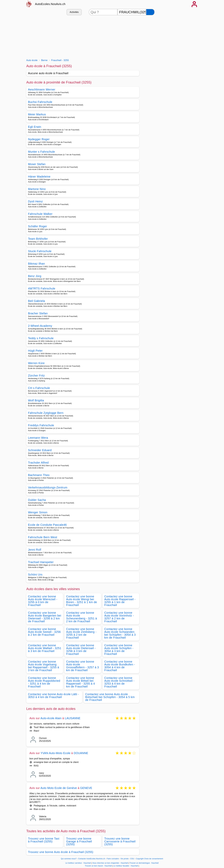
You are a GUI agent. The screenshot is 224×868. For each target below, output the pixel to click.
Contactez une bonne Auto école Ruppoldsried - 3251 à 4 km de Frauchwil (44, 682)
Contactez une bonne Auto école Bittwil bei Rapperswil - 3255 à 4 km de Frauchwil (80, 682)
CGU (132, 859)
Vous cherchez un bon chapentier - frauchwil (110, 863)
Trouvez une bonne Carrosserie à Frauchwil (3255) (120, 841)
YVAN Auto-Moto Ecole (55, 753)
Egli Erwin (35, 127)
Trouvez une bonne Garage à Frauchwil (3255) (79, 841)
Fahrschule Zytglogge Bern (46, 413)
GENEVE (86, 788)
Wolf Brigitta (36, 400)
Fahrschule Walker (40, 214)
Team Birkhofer (38, 239)
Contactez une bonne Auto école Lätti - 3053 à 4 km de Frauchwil (53, 696)
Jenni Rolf (35, 550)
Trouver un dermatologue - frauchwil (144, 863)
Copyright (140, 859)
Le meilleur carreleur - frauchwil (78, 863)
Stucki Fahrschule (40, 251)
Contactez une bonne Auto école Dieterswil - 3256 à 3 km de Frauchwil (81, 650)
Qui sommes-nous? (69, 859)
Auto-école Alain (51, 718)
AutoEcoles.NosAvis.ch (50, 4)
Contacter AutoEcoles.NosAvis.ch (92, 859)
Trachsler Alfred (38, 463)
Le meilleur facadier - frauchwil (126, 866)
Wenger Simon (38, 512)
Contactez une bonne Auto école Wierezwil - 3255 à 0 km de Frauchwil (43, 601)
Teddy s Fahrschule (41, 338)
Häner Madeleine (39, 177)
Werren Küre (36, 363)
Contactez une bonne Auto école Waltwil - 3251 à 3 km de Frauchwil (45, 648)
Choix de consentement (154, 859)
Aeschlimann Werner (42, 89)
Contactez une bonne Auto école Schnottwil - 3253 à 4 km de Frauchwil (119, 682)
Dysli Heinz (35, 201)
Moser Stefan (37, 164)
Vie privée (125, 859)
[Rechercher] (150, 12)
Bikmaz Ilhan (36, 264)
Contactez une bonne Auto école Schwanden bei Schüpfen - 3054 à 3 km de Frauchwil (120, 633)
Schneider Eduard (40, 450)
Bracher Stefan (38, 313)
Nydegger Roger (39, 139)
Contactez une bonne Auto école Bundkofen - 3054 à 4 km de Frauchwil (120, 666)
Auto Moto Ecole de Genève (59, 788)
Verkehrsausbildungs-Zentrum (48, 487)
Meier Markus (37, 114)
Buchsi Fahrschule (40, 102)
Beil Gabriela (36, 301)
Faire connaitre (113, 859)
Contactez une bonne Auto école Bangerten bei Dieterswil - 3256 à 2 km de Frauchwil (45, 617)
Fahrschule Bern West (43, 537)
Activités (74, 12)
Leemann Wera (38, 438)
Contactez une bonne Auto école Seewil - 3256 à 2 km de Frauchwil (44, 632)
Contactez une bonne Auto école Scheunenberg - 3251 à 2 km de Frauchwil (82, 617)
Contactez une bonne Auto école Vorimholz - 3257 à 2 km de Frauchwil (119, 617)
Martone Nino (37, 189)
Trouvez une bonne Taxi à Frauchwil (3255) (44, 840)
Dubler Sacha (37, 500)
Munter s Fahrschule (41, 152)
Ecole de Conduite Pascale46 (47, 525)
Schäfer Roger (37, 226)
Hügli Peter (35, 351)
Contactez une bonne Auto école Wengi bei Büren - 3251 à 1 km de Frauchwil (82, 601)
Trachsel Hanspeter (41, 562)
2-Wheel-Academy (40, 326)
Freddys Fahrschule (41, 425)
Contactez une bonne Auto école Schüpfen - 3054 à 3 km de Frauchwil (119, 650)
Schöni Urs (35, 575)
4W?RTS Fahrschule (42, 288)
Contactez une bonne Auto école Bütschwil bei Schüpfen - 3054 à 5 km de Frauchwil (110, 697)
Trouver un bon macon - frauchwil (98, 866)
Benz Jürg (35, 276)
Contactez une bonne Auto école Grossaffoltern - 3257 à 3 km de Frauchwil (82, 666)
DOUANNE (81, 753)
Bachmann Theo (39, 475)
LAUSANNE (73, 718)
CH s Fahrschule (39, 388)
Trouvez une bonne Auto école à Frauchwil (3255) (61, 852)
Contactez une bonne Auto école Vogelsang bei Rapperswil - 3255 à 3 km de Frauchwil (43, 666)
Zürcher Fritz (36, 376)
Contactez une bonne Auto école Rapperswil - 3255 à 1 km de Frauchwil (120, 601)
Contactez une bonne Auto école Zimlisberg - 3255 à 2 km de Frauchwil (81, 633)
